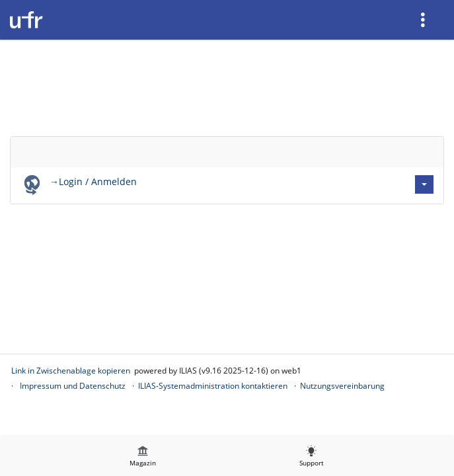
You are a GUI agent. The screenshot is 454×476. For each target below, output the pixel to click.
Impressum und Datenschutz (73, 386)
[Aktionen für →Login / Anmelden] (424, 184)
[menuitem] (424, 20)
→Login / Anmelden (93, 181)
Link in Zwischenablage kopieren (71, 371)
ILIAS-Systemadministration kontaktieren (213, 386)
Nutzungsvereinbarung (342, 386)
